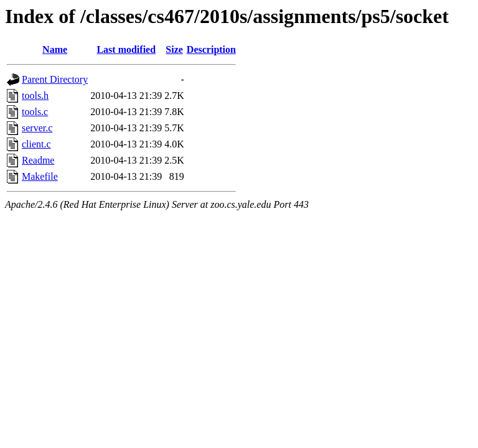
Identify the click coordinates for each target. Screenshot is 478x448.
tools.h (35, 96)
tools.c (35, 112)
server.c (37, 128)
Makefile (40, 176)
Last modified (126, 49)
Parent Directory (55, 79)
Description (211, 49)
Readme (38, 160)
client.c (36, 144)
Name (55, 49)
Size (174, 49)
